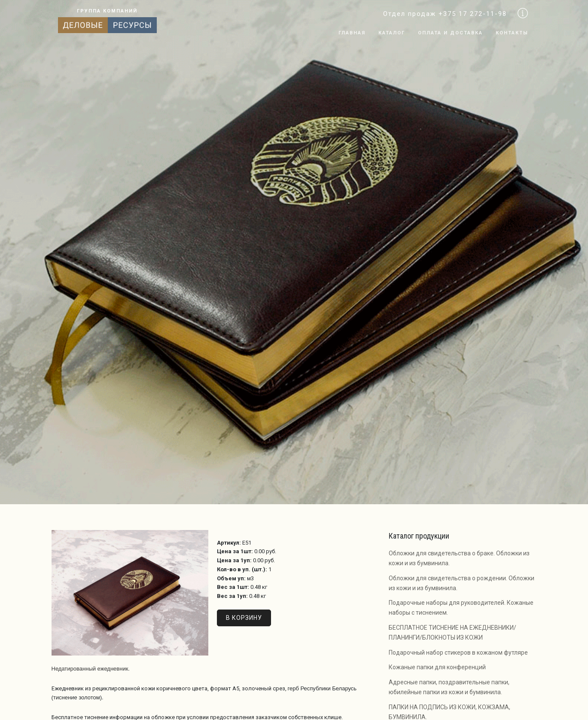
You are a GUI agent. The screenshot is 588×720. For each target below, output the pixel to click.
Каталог (392, 33)
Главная (352, 33)
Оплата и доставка (450, 33)
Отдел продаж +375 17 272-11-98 (445, 14)
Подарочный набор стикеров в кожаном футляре (458, 653)
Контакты (512, 33)
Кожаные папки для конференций (437, 667)
